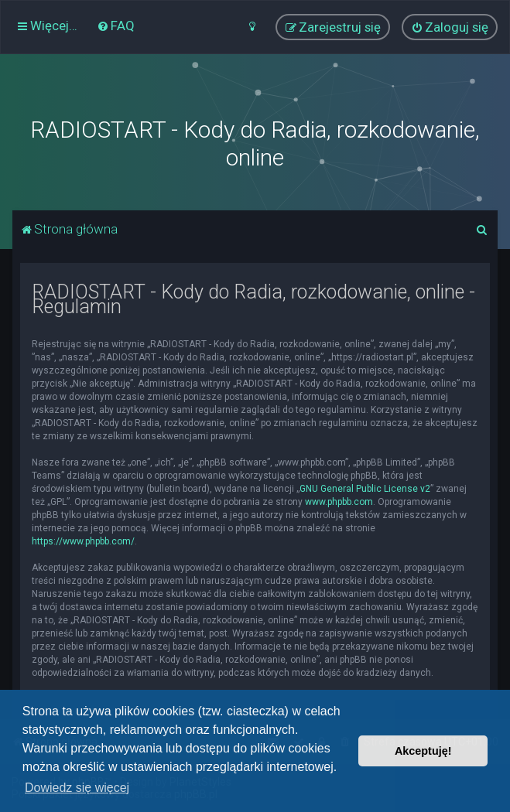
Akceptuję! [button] (423, 751)
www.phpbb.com (339, 502)
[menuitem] (116, 26)
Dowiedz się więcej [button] (77, 788)
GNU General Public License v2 (365, 489)
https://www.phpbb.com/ (83, 541)
